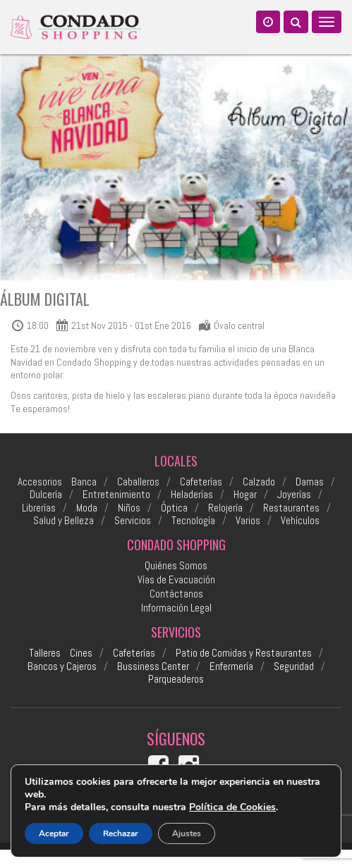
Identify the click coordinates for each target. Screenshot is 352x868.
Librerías (39, 508)
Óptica (174, 508)
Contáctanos (176, 594)
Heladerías (192, 495)
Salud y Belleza (63, 521)
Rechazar (121, 833)
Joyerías (294, 495)
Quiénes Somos (176, 565)
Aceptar (54, 833)
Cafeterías (201, 482)
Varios (248, 521)
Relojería (225, 508)
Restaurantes (291, 508)
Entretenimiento (116, 495)
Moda (87, 508)
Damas (310, 482)
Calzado (259, 482)
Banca (84, 482)
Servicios (133, 521)
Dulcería (46, 495)
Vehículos (300, 521)
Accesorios (40, 482)
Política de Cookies (232, 807)
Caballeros (138, 482)
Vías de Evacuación (176, 579)
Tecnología (193, 521)
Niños (129, 508)
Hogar (245, 495)
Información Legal (176, 608)
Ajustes (187, 833)
